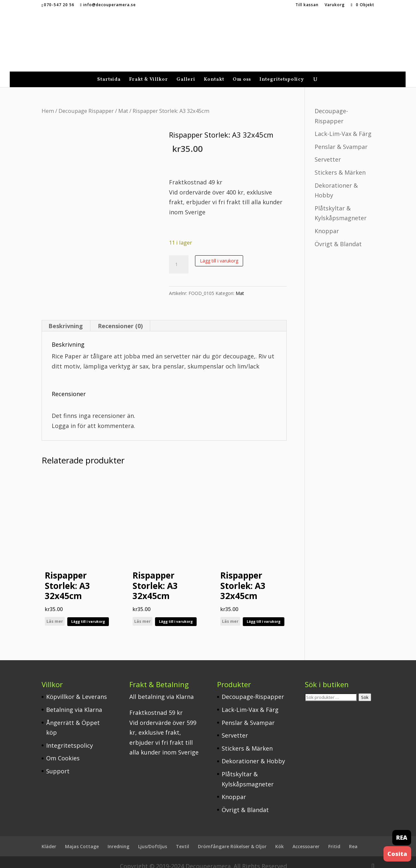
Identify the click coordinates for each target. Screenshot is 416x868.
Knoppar (327, 223)
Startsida (109, 72)
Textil (182, 838)
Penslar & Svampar (341, 139)
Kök (279, 838)
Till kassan (307, 5)
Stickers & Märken (340, 164)
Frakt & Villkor (149, 72)
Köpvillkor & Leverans (77, 688)
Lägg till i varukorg (219, 253)
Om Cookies (63, 750)
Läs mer (55, 613)
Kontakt (214, 72)
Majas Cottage (82, 838)
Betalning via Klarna (74, 701)
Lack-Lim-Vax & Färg (343, 126)
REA (402, 837)
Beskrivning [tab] (66, 318)
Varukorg (335, 5)
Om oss (242, 72)
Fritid (334, 838)
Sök (365, 689)
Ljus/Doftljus (153, 838)
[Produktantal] (179, 256)
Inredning (118, 838)
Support (58, 763)
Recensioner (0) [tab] (120, 318)
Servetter (328, 151)
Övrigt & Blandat (338, 236)
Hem (48, 103)
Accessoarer (306, 838)
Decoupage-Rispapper (253, 688)
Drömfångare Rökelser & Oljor (232, 838)
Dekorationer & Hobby (253, 753)
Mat (123, 103)
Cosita (397, 854)
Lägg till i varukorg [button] (88, 613)
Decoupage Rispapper (86, 103)
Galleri (186, 72)
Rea (353, 838)
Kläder (49, 838)
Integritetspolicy (282, 72)
